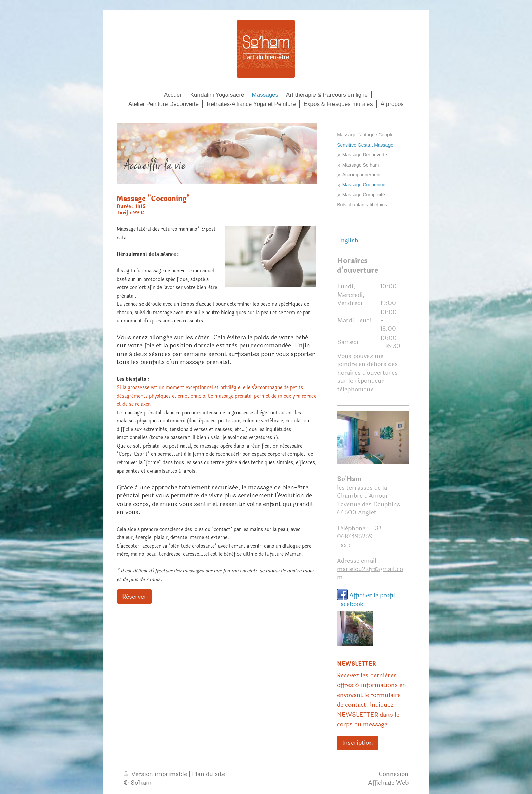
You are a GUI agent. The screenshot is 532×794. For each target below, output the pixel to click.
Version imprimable (156, 774)
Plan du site (208, 774)
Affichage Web (388, 783)
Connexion (394, 774)
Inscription (358, 743)
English (348, 240)
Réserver (134, 597)
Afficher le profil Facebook (366, 600)
